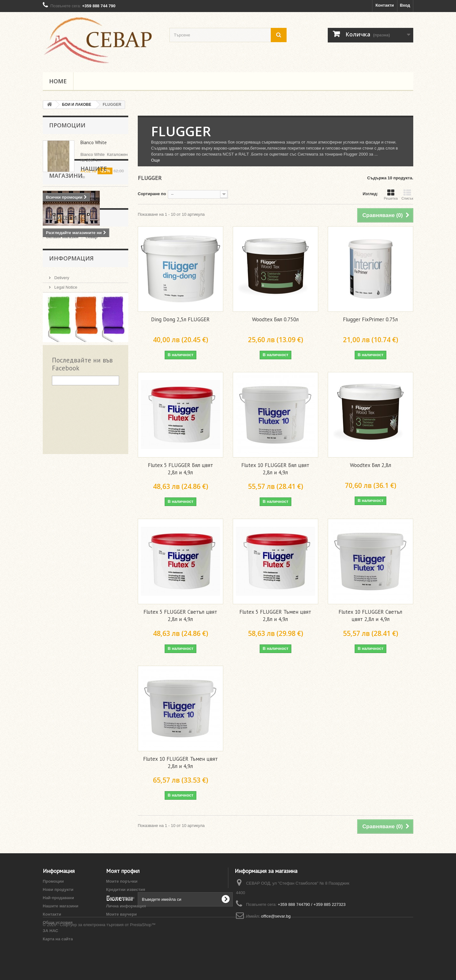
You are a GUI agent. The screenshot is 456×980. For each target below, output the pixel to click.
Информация (71, 373)
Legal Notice (65, 400)
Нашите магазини (80, 221)
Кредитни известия (126, 890)
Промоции (67, 125)
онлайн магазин (62, 320)
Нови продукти (58, 890)
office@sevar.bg (276, 916)
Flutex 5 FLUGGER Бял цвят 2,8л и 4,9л (180, 469)
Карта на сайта (58, 939)
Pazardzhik (79, 339)
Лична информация (126, 906)
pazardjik (104, 330)
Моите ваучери (121, 914)
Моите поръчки (122, 881)
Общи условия (68, 409)
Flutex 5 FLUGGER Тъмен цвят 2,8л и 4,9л (275, 615)
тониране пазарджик (67, 330)
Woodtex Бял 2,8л (370, 465)
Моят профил (123, 871)
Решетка (391, 195)
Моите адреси (120, 898)
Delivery (61, 390)
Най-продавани (58, 898)
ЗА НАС (61, 419)
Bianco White (94, 142)
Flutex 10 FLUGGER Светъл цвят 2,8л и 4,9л (370, 615)
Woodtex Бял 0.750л (275, 319)
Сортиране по (152, 194)
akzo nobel (110, 349)
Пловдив (105, 339)
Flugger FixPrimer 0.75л (370, 319)
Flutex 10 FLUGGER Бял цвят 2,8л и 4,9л (275, 469)
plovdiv (53, 339)
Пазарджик (57, 349)
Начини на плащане (73, 428)
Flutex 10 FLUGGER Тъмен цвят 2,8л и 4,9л (180, 762)
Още (155, 160)
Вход (405, 5)
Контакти (385, 5)
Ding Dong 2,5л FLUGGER (180, 319)
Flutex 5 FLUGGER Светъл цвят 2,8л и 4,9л (180, 615)
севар (92, 320)
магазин (84, 349)
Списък (407, 195)
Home (58, 81)
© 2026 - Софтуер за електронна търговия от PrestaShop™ (99, 963)
